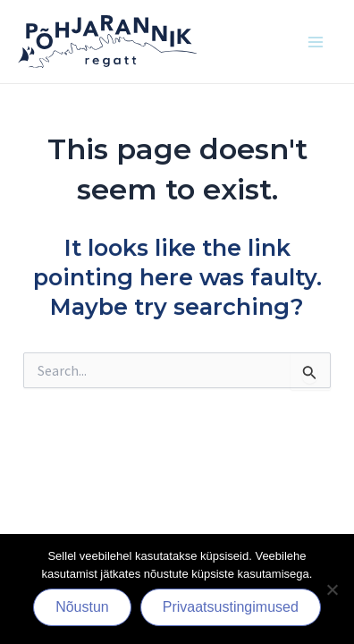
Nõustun (82, 607)
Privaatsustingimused (231, 607)
